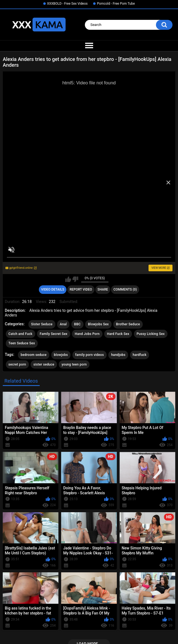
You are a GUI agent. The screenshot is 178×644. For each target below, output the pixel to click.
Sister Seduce (42, 324)
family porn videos (90, 355)
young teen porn (74, 364)
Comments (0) (125, 289)
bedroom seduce (34, 355)
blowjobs (61, 355)
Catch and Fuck (21, 334)
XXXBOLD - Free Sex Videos (67, 4)
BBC (77, 324)
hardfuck (140, 355)
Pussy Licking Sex (151, 334)
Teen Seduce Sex (22, 343)
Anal (63, 324)
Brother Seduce (128, 324)
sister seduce (44, 364)
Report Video (81, 289)
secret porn (17, 364)
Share (103, 289)
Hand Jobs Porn (87, 334)
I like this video (68, 279)
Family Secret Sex (54, 334)
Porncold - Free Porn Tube (116, 4)
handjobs (118, 355)
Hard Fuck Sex (118, 334)
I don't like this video (75, 279)
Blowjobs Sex (98, 324)
